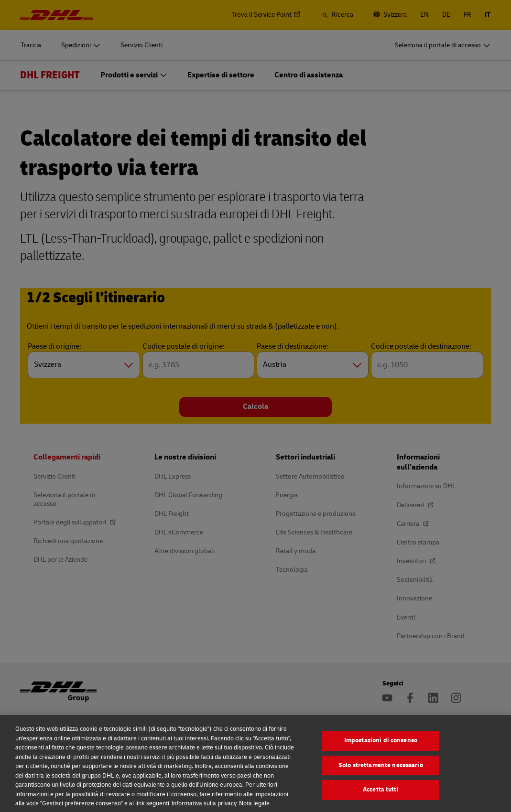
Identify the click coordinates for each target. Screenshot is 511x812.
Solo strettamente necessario (381, 773)
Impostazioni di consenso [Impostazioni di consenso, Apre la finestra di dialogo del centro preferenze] (381, 748)
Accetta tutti (381, 798)
